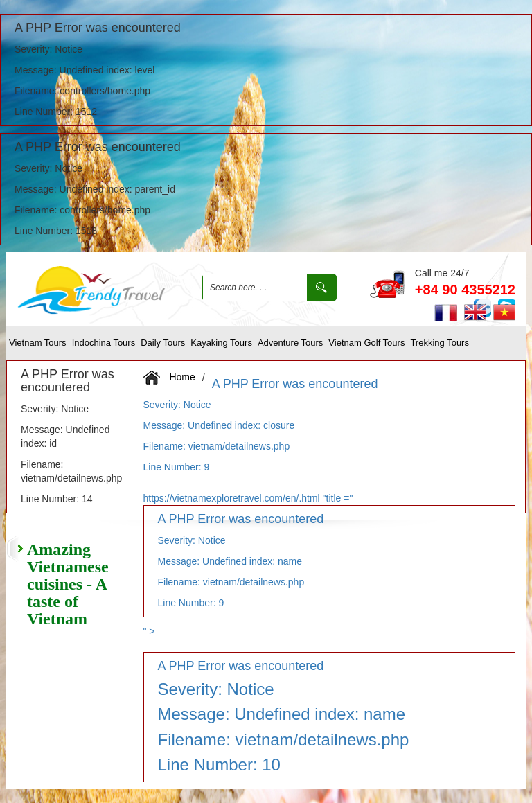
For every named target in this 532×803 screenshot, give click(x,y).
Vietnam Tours (38, 343)
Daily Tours (163, 343)
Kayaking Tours (221, 343)
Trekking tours (440, 343)
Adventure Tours (290, 343)
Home (182, 376)
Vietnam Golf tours (366, 343)
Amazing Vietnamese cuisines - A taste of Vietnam (68, 584)
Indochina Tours (104, 343)
